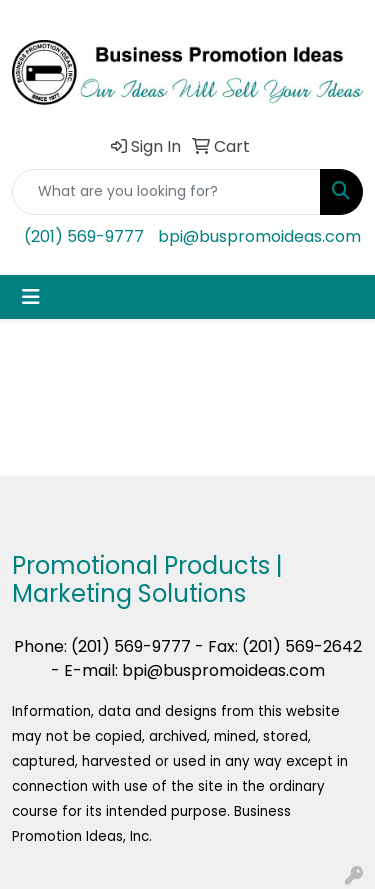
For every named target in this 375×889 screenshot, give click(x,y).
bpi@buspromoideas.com (259, 236)
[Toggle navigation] (31, 297)
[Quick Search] (166, 192)
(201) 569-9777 (84, 236)
